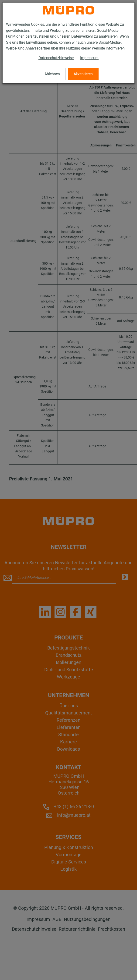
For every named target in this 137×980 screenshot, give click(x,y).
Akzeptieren (83, 74)
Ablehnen (52, 74)
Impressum (89, 58)
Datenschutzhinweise (56, 58)
